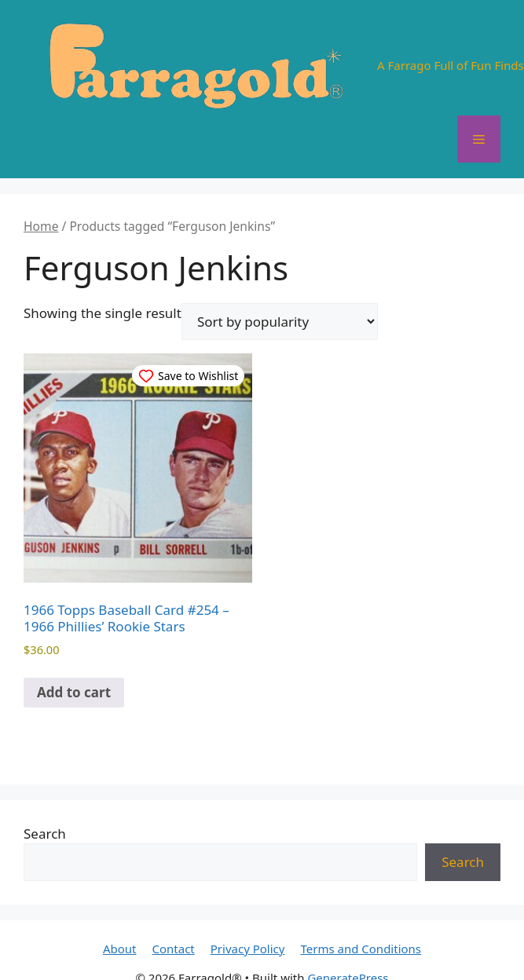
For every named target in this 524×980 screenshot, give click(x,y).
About (120, 949)
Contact (174, 949)
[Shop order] (280, 322)
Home (41, 226)
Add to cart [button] (74, 692)
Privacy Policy (248, 949)
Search (45, 834)
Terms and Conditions (361, 949)
